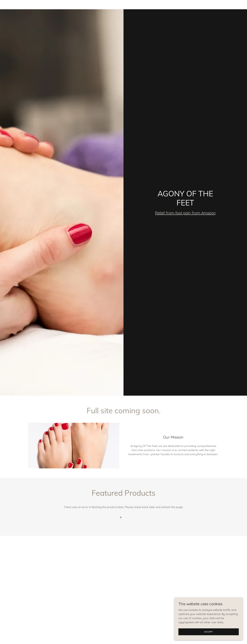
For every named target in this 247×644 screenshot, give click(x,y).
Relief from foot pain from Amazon (185, 213)
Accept (209, 639)
